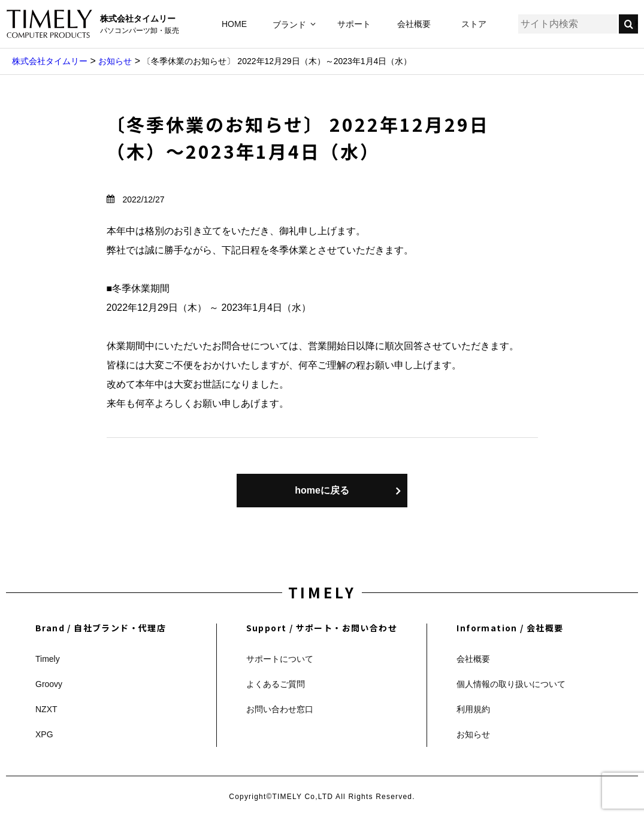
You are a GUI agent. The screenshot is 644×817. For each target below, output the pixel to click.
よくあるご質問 (276, 684)
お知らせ (473, 734)
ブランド (289, 25)
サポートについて (280, 659)
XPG (44, 734)
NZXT (46, 709)
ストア (474, 24)
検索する (636, 24)
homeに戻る (322, 490)
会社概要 (414, 24)
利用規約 (473, 709)
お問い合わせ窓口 (280, 709)
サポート (354, 24)
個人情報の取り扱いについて (511, 684)
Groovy (49, 684)
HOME (234, 24)
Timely (48, 659)
